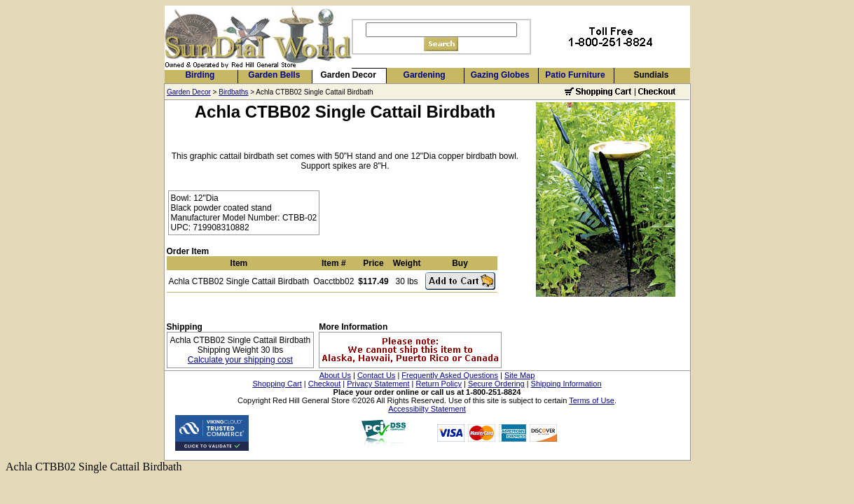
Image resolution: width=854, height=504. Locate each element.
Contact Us (376, 375)
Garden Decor (349, 75)
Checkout (324, 384)
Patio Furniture (575, 75)
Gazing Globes (500, 75)
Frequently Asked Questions (450, 375)
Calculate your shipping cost (240, 360)
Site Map (519, 375)
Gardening (425, 75)
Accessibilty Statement (427, 409)
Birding (200, 75)
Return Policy (439, 384)
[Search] (441, 30)
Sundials (651, 75)
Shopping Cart (277, 384)
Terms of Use (592, 400)
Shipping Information (566, 384)
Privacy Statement (378, 384)
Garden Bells (274, 75)
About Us (335, 375)
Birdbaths (233, 92)
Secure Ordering (496, 384)
